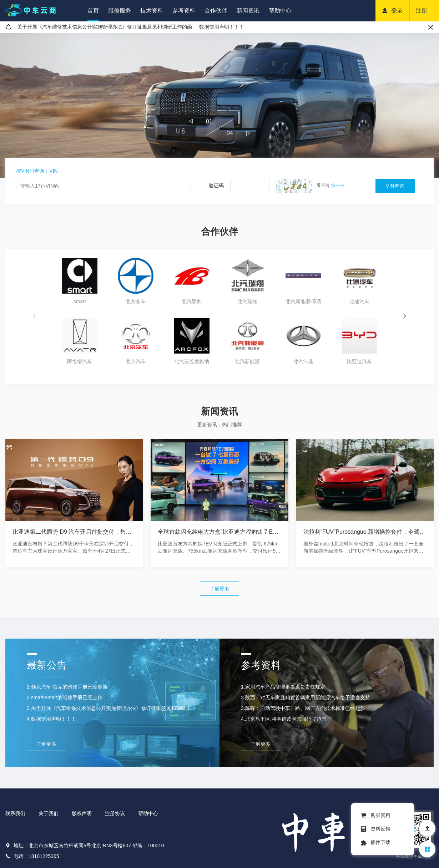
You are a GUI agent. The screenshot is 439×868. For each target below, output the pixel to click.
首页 (93, 11)
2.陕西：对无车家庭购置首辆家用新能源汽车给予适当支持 (306, 697)
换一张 (338, 186)
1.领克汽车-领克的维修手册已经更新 (67, 687)
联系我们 (15, 813)
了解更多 (219, 589)
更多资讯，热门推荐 (219, 425)
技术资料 (152, 11)
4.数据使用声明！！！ (51, 719)
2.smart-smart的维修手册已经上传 (65, 697)
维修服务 (120, 11)
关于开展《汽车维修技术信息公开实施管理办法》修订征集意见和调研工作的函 (105, 27)
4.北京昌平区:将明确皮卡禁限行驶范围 (284, 719)
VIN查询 (395, 186)
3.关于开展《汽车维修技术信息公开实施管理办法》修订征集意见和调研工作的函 (112, 708)
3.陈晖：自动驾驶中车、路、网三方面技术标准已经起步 (303, 708)
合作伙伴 (216, 11)
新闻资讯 (248, 11)
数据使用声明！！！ (222, 27)
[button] (191, 121)
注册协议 (115, 813)
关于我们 (49, 813)
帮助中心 (280, 11)
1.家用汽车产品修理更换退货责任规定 (283, 687)
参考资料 (184, 11)
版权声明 (82, 813)
